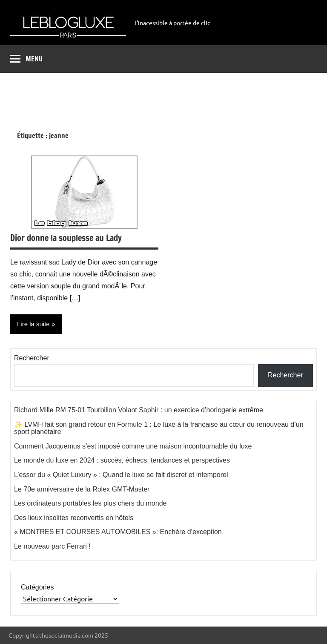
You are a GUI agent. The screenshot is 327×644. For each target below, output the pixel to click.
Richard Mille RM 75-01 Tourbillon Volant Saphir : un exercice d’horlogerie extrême (139, 410)
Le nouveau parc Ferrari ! (52, 546)
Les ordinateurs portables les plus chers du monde (90, 503)
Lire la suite (33, 324)
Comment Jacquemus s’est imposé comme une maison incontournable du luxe (133, 446)
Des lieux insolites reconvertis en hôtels (74, 518)
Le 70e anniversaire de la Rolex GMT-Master (82, 489)
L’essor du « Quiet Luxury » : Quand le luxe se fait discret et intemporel (121, 475)
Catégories (37, 587)
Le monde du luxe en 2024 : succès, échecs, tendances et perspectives (122, 460)
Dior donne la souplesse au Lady (66, 238)
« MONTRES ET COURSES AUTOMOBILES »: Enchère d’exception (118, 532)
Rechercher (32, 358)
